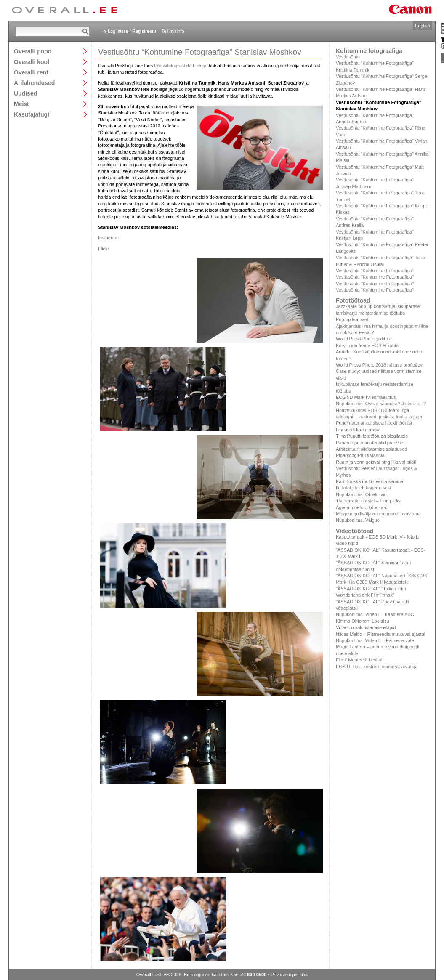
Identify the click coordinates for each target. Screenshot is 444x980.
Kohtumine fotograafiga (369, 51)
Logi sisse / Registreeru (132, 31)
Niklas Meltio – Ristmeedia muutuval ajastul (380, 634)
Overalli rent (31, 72)
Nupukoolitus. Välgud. (358, 520)
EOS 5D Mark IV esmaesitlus (366, 397)
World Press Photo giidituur (364, 339)
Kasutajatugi (32, 114)
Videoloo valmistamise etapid (366, 627)
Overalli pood (33, 51)
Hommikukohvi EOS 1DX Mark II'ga (372, 410)
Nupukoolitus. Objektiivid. (362, 494)
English (423, 26)
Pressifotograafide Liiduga (181, 66)
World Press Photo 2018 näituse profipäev (379, 365)
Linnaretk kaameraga (358, 430)
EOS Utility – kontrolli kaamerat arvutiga (377, 667)
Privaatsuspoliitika (289, 975)
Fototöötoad (353, 300)
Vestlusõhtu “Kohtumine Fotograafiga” (375, 271)
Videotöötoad (355, 531)
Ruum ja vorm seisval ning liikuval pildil (376, 462)
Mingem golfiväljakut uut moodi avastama (378, 514)
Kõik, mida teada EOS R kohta (367, 345)
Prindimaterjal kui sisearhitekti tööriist (374, 423)
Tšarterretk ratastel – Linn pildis (368, 501)
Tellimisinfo (173, 31)
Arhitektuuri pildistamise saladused (371, 449)
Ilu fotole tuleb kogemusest (363, 488)
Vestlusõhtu (348, 57)
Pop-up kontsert (352, 319)
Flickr (104, 249)
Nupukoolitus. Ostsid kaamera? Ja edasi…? (381, 404)
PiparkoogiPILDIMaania (360, 455)
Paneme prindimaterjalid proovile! (370, 443)
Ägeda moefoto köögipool (362, 507)
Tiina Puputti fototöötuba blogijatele (372, 436)
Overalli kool (32, 62)
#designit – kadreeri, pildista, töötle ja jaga (379, 417)
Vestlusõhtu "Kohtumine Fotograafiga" (375, 277)
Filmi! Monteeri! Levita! (359, 660)
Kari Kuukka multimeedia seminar (370, 481)
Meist (21, 104)
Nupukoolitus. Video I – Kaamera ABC (375, 614)
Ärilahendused (34, 83)
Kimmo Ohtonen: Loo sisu (363, 621)
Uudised (25, 93)
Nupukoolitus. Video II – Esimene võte (375, 640)
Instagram (108, 238)
